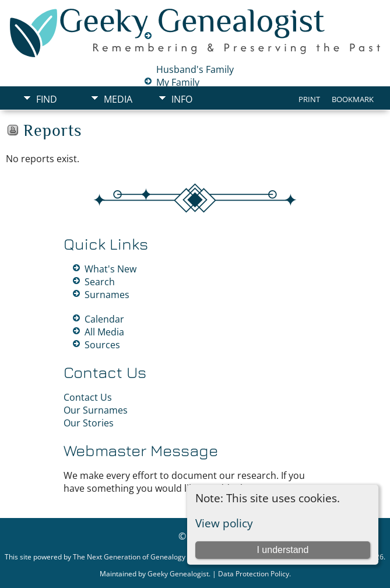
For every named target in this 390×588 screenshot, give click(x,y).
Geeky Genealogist (178, 574)
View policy (224, 523)
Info (182, 99)
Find (47, 99)
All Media (104, 332)
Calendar (104, 319)
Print (309, 99)
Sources (102, 345)
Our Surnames (96, 410)
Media (118, 99)
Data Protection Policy (254, 574)
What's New (110, 269)
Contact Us (88, 397)
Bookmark (353, 99)
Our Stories (89, 423)
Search (100, 282)
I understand (282, 550)
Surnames (107, 295)
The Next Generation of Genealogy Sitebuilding (149, 557)
